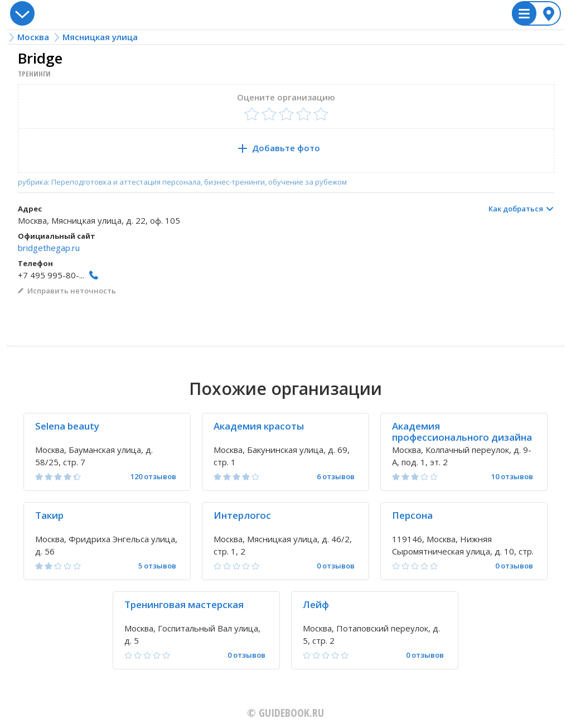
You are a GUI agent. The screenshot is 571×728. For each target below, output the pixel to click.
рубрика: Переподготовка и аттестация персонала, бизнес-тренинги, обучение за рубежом (182, 182)
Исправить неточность (72, 291)
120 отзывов (153, 477)
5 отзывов (157, 566)
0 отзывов (336, 566)
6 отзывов (336, 477)
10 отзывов (512, 477)
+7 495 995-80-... (51, 275)
